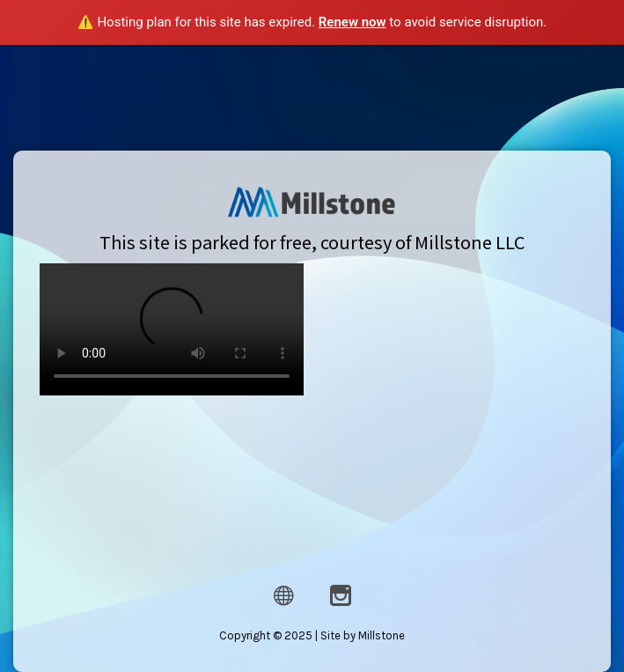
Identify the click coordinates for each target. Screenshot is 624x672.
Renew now (352, 22)
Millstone (382, 633)
